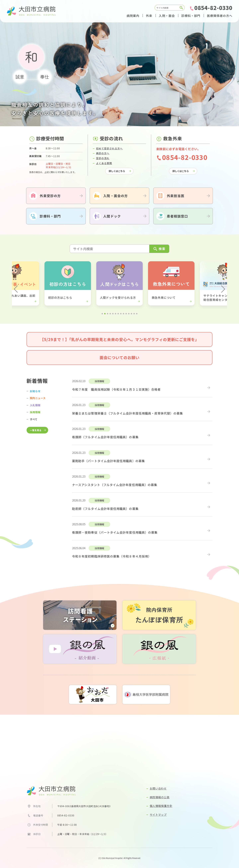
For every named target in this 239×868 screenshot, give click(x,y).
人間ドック (112, 221)
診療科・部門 (50, 221)
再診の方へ (103, 158)
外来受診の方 (50, 201)
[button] (16, 294)
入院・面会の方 (116, 201)
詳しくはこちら (117, 176)
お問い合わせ (158, 788)
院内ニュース (38, 403)
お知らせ (35, 396)
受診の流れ (103, 163)
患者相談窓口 (177, 221)
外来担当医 (176, 201)
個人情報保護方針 (161, 806)
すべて (34, 424)
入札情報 (35, 410)
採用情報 (35, 417)
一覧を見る (36, 435)
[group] (68, 288)
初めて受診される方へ (109, 153)
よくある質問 (104, 168)
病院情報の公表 (160, 797)
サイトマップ (158, 815)
